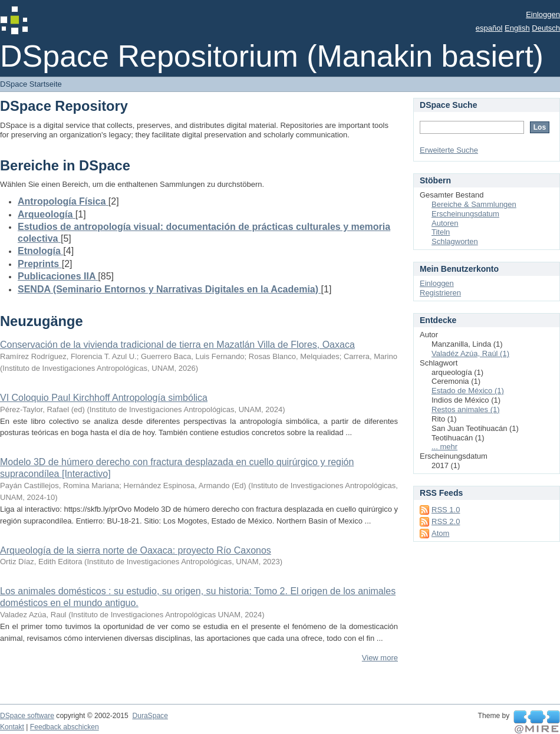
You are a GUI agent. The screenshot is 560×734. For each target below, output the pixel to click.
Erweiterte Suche (449, 150)
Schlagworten (455, 241)
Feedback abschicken (65, 727)
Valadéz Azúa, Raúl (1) (470, 353)
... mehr (444, 447)
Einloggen (543, 14)
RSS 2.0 (446, 521)
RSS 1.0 (446, 510)
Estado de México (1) (468, 391)
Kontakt (12, 727)
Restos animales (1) (466, 409)
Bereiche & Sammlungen (474, 204)
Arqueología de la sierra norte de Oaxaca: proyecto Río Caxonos (136, 550)
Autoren (445, 223)
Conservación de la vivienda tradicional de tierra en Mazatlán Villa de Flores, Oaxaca (177, 345)
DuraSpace (150, 716)
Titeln (441, 232)
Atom (440, 533)
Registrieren (440, 293)
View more (380, 658)
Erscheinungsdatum (465, 214)
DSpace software (27, 716)
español (489, 28)
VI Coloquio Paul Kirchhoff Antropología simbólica (104, 398)
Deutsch (546, 28)
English (517, 28)
